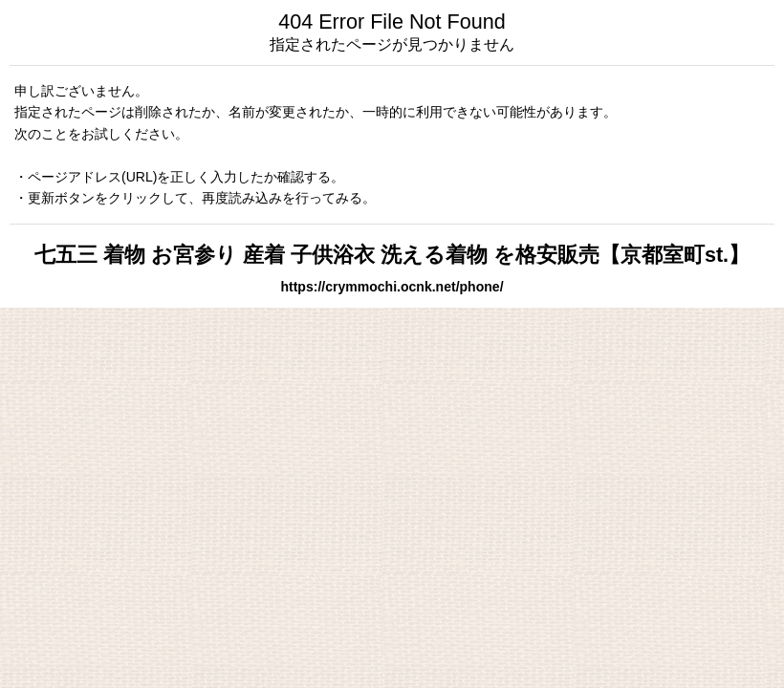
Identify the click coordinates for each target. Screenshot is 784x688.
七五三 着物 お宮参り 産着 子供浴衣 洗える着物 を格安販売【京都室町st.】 (392, 255)
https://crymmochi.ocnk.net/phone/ (392, 287)
